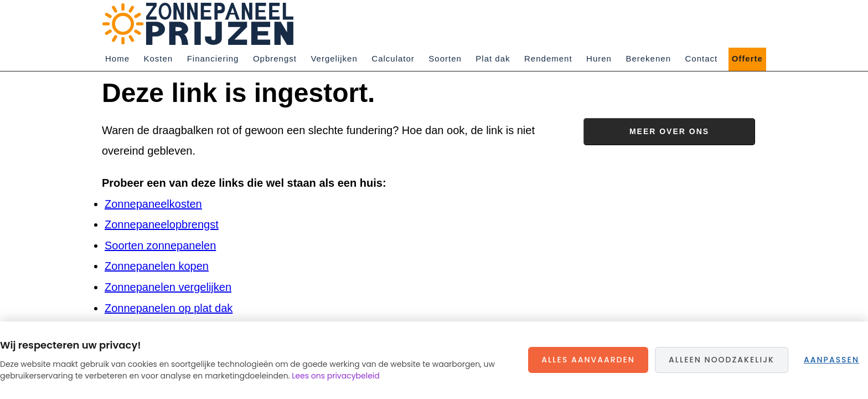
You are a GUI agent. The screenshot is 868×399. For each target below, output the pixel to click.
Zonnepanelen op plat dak (169, 308)
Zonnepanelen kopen (157, 266)
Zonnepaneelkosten (153, 204)
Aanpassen (831, 360)
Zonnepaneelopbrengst (162, 224)
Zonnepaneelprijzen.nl (201, 24)
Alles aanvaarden (588, 360)
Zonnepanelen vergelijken (168, 287)
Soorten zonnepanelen (160, 245)
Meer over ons (669, 131)
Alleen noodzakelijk (722, 360)
